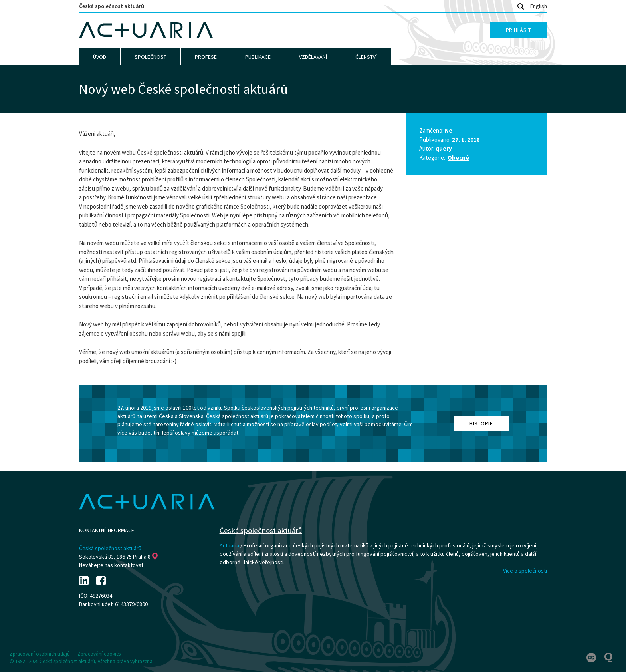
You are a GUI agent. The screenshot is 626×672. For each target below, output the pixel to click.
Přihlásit (519, 30)
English (539, 6)
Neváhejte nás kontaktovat (111, 565)
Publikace (258, 57)
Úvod (100, 57)
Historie (481, 423)
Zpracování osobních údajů (40, 654)
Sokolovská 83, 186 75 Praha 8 (118, 557)
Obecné (458, 158)
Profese (206, 57)
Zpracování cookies (99, 654)
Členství (366, 57)
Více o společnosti (525, 571)
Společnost (151, 57)
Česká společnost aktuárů (112, 6)
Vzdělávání (313, 57)
